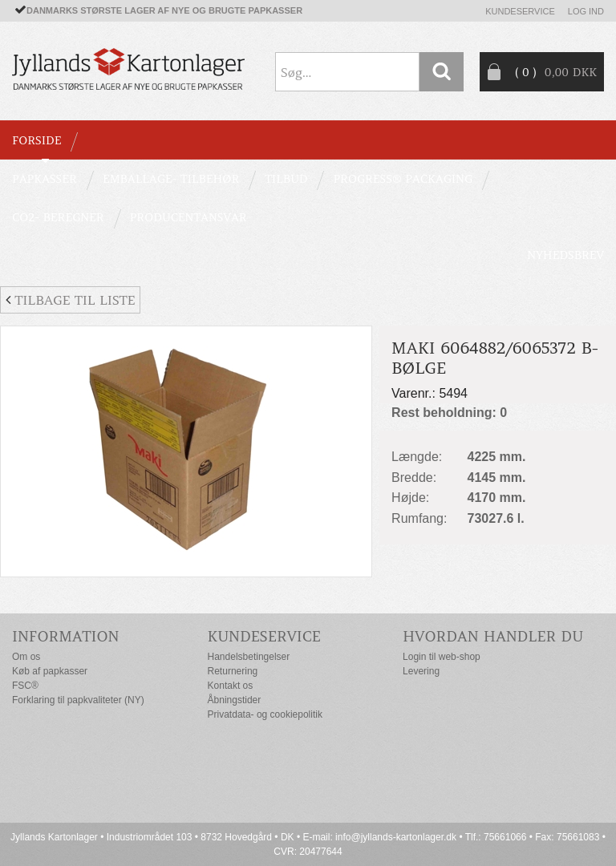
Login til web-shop (442, 657)
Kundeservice (520, 11)
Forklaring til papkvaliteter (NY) (78, 700)
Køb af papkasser (50, 671)
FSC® (25, 686)
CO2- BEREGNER (58, 217)
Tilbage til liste (70, 300)
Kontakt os (231, 686)
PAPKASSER (45, 179)
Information (66, 636)
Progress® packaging (403, 179)
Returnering (233, 671)
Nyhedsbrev (565, 255)
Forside (36, 140)
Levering (421, 671)
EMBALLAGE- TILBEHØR (171, 179)
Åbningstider (235, 700)
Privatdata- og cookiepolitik (265, 714)
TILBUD (286, 179)
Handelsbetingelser (249, 657)
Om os (26, 657)
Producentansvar (188, 217)
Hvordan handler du (493, 636)
